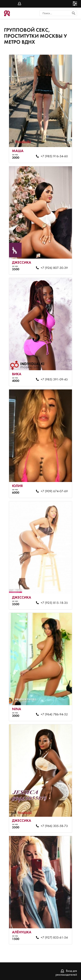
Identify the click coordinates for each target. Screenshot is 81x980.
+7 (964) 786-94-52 (54, 715)
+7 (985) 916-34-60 (54, 156)
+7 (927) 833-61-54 (54, 938)
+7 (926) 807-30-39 (54, 268)
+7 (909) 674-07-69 (54, 491)
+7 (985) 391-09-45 (54, 380)
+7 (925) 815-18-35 (54, 603)
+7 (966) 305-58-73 (54, 826)
